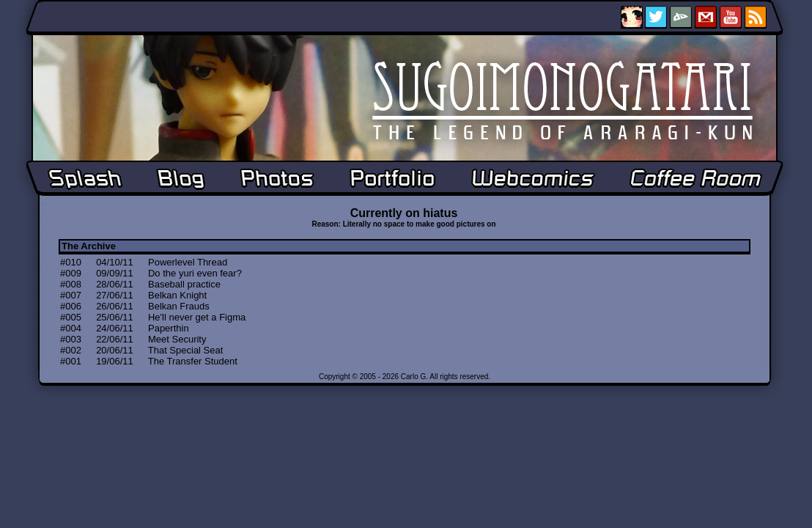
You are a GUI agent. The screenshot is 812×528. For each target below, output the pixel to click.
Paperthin (169, 328)
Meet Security (177, 339)
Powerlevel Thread (188, 262)
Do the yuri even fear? (195, 273)
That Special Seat (186, 350)
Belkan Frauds (179, 306)
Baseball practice (184, 284)
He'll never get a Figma (197, 317)
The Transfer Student (193, 361)
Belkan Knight (177, 295)
